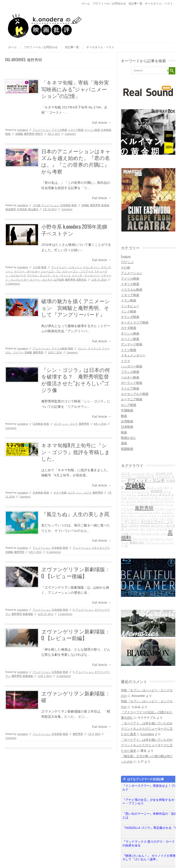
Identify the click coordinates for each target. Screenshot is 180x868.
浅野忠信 (81, 280)
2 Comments (13, 284)
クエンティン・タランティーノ (147, 496)
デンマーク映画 (132, 344)
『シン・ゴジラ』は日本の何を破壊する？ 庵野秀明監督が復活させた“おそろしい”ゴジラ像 (76, 380)
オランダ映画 (130, 317)
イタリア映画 (76, 130)
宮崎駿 (19, 134)
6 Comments (64, 676)
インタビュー (130, 306)
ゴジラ (58, 424)
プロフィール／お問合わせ (109, 3)
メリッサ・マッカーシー (86, 275)
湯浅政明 (11, 209)
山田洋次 (134, 526)
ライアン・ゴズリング (141, 498)
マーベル (135, 534)
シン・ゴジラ (70, 424)
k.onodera (23, 130)
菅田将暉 (160, 474)
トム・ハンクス (149, 519)
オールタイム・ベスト (159, 3)
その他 (36, 205)
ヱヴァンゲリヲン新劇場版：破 (76, 696)
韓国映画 (127, 449)
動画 (124, 416)
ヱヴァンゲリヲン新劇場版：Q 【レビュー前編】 (76, 635)
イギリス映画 (130, 284)
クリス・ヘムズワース (161, 516)
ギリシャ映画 (130, 334)
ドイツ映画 (129, 350)
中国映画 (127, 410)
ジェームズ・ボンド (143, 474)
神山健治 (33, 209)
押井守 (39, 134)
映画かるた (129, 438)
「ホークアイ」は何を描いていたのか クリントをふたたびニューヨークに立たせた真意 (147, 729)
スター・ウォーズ (157, 529)
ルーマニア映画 (132, 399)
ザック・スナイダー (158, 487)
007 (127, 546)
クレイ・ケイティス (89, 348)
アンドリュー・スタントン (67, 267)
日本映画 (106, 130)
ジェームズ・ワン (51, 271)
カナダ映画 (129, 328)
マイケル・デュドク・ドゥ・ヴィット (49, 275)
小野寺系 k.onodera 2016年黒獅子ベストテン (74, 230)
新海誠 (105, 205)
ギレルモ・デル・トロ (154, 534)
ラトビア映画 (130, 388)
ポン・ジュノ (162, 498)
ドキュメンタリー (133, 355)
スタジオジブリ (101, 548)
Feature (126, 257)
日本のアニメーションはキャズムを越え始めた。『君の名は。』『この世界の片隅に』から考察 (76, 161)
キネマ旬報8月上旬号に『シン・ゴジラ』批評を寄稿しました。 (76, 452)
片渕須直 (22, 209)
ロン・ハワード (139, 516)
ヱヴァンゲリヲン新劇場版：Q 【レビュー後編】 (76, 572)
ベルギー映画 (130, 377)
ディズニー (132, 522)
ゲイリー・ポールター (27, 271)
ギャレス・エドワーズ (150, 501)
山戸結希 (59, 280)
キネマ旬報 (60, 493)
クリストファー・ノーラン (147, 523)
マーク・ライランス (152, 504)
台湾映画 (127, 421)
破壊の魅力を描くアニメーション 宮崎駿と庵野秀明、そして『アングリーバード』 (76, 307)
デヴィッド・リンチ (146, 480)
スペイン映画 (92, 130)
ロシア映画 (129, 405)
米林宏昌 (145, 526)
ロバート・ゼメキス (41, 280)
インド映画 (129, 311)
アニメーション (42, 130)
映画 (8, 134)
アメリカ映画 (59, 130)
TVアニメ (127, 262)
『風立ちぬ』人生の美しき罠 (75, 514)
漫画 (124, 443)
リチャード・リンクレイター (144, 512)
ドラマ (126, 361)
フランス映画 (130, 372)
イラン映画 (129, 300)
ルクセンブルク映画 (135, 394)
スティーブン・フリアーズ (78, 271)
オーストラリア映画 (135, 322)
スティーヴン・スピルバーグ (147, 475)
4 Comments (54, 552)
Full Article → (102, 123)
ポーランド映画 (132, 383)
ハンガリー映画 (132, 366)
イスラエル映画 (132, 290)
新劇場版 (28, 614)
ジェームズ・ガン (135, 529)
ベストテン (163, 477)
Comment (70, 134)
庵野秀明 (29, 134)
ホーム (86, 3)
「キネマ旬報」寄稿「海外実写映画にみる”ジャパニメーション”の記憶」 (75, 89)
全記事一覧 (135, 3)
